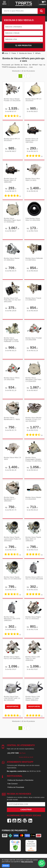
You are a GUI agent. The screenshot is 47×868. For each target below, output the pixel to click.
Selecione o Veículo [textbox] (12, 33)
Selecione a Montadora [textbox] (14, 27)
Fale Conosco (13, 784)
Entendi (6, 866)
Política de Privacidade (16, 787)
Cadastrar (26, 810)
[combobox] (23, 27)
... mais (30, 67)
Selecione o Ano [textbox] (11, 39)
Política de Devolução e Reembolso (20, 780)
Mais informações (27, 862)
